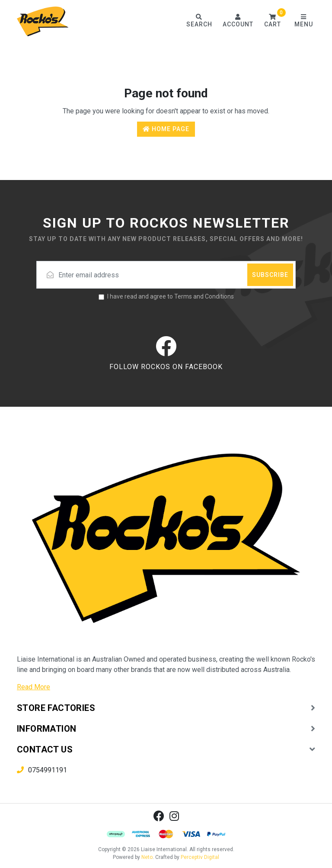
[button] (272, 21)
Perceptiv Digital (200, 857)
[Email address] (166, 275)
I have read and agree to (171, 296)
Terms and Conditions (204, 296)
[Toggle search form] (199, 21)
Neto (147, 857)
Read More (34, 687)
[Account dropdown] (238, 21)
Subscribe (270, 275)
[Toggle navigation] (303, 21)
